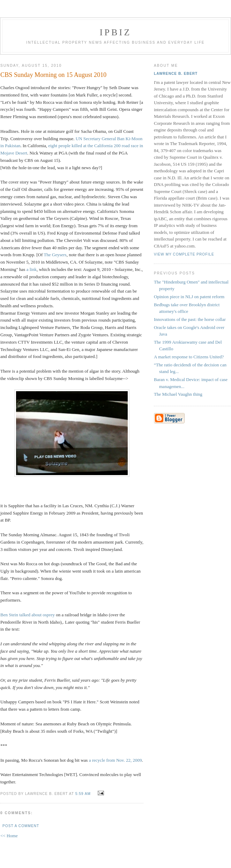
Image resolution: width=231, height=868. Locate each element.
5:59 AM (83, 794)
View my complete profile (184, 254)
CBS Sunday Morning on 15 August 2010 (53, 75)
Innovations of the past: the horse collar (190, 319)
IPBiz (116, 32)
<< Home (9, 836)
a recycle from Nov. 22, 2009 (115, 760)
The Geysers (55, 255)
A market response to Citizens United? (189, 357)
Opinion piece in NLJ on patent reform (189, 297)
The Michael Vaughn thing (178, 394)
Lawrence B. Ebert (176, 74)
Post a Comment (21, 826)
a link (32, 269)
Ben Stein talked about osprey (28, 615)
